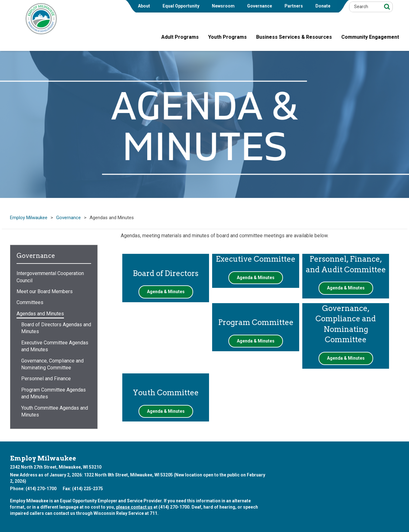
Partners (294, 6)
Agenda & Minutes (166, 292)
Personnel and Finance (46, 379)
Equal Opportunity (181, 6)
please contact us (134, 507)
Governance (260, 6)
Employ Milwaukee (29, 218)
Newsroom (223, 6)
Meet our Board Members (45, 291)
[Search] (386, 6)
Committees (30, 302)
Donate (323, 6)
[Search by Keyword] (365, 7)
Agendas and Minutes (40, 314)
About (144, 6)
